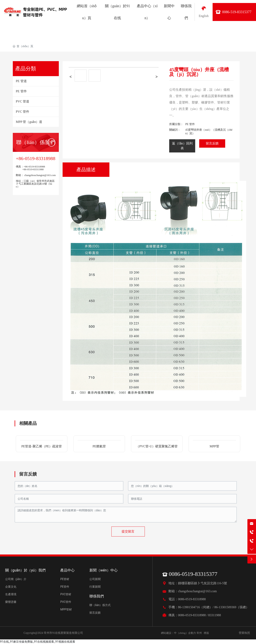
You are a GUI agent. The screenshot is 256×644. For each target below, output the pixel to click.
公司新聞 (95, 579)
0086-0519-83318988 (192, 599)
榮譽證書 (11, 602)
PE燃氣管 (99, 446)
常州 (199, 633)
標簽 (206, 633)
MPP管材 (66, 609)
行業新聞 (95, 587)
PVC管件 (66, 602)
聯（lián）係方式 (100, 605)
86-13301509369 (225, 607)
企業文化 (11, 587)
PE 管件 (190, 124)
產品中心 (67, 570)
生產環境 (11, 594)
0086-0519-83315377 (190, 574)
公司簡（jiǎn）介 (16, 579)
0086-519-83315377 (237, 12)
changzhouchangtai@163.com (40, 175)
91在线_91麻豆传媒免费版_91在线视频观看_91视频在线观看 (38, 642)
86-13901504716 (189, 607)
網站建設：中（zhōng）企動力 (178, 633)
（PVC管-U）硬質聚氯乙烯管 (157, 446)
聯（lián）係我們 (36, 142)
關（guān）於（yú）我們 (25, 570)
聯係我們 (97, 596)
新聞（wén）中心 (103, 570)
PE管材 (65, 579)
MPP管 (214, 446)
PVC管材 (66, 594)
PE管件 (65, 587)
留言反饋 (95, 613)
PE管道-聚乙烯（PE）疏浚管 (42, 446)
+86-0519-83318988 (36, 158)
